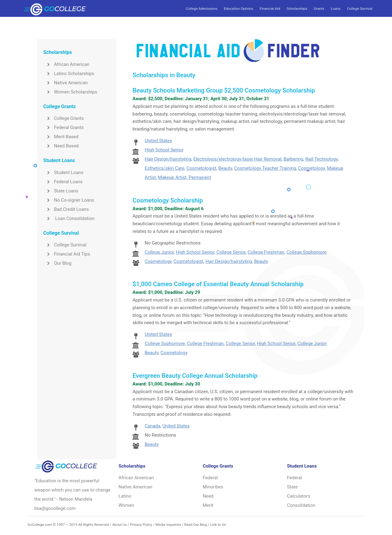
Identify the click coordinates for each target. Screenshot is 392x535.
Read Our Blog (196, 525)
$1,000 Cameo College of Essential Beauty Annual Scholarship (218, 284)
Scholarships (297, 9)
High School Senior (164, 150)
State (292, 487)
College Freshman (266, 252)
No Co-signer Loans (69, 200)
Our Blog (57, 263)
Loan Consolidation (69, 218)
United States (158, 141)
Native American (65, 83)
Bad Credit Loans (66, 209)
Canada (152, 426)
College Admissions (201, 9)
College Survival (360, 9)
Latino (125, 496)
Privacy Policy (141, 525)
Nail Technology (322, 159)
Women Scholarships (70, 92)
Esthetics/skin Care (164, 168)
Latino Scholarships (69, 74)
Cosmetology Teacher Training (265, 168)
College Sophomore (306, 252)
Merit (208, 505)
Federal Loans (63, 182)
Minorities (213, 487)
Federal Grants (63, 127)
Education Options (238, 9)
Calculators (299, 496)
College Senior (231, 252)
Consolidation (301, 505)
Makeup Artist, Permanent (185, 177)
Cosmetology (311, 168)
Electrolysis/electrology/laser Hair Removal (237, 159)
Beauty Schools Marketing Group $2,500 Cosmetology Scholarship (224, 90)
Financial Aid (270, 9)
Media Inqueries (168, 525)
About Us (119, 525)
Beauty (225, 168)
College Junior (159, 252)
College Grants (64, 118)
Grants (319, 9)
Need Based (61, 146)
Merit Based (61, 137)
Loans (336, 9)
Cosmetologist (201, 168)
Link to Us (218, 525)
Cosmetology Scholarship (168, 200)
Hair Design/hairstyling (168, 159)
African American (66, 64)
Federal (210, 478)
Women (126, 505)
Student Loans (63, 173)
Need (208, 496)
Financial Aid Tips (67, 254)
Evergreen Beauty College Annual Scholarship (195, 376)
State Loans (61, 191)
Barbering (293, 159)
